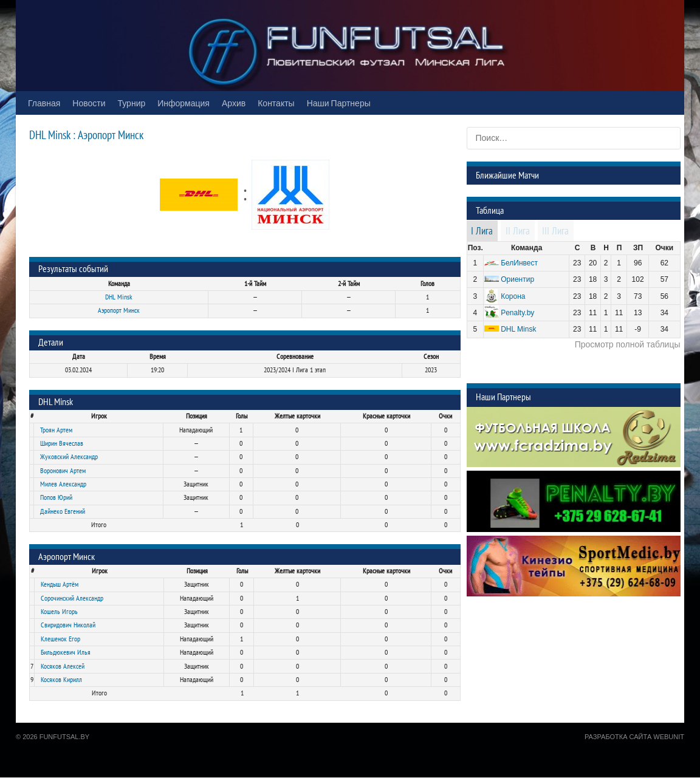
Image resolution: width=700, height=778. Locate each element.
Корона (513, 296)
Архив (234, 103)
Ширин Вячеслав (62, 443)
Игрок (99, 416)
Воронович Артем (63, 471)
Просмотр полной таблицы (628, 344)
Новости (89, 103)
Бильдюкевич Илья (66, 652)
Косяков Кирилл (61, 680)
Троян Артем (56, 430)
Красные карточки (386, 416)
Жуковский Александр (69, 457)
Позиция (197, 416)
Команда (527, 248)
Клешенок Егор (60, 639)
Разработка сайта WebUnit (634, 737)
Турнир (132, 103)
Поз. (475, 248)
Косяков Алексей (63, 666)
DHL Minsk (119, 297)
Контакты (276, 103)
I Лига (482, 231)
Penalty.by (517, 313)
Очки (445, 416)
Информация (184, 103)
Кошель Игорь (59, 612)
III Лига (555, 231)
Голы (242, 416)
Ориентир (517, 279)
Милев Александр (63, 484)
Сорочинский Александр (72, 598)
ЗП (638, 248)
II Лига (518, 231)
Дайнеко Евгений (63, 511)
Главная (44, 103)
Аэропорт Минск (119, 310)
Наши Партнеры (339, 103)
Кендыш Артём (60, 584)
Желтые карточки (297, 416)
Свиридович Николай (68, 625)
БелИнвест (519, 263)
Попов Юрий (56, 497)
